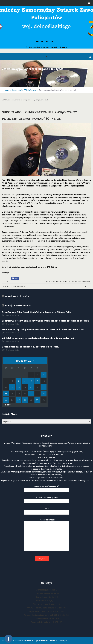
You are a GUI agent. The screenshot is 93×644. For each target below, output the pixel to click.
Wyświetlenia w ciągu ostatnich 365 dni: (43, 615)
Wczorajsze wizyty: (45, 600)
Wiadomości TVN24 (17, 296)
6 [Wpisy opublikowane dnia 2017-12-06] (19, 381)
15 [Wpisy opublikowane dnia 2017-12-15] (31, 387)
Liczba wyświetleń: (43, 619)
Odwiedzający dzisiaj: (45, 597)
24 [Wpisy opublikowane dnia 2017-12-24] (44, 393)
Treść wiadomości (47, 535)
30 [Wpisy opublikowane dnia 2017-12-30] (37, 400)
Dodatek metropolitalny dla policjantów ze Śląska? (68, 282)
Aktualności (9, 100)
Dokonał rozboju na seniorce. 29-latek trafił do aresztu (31, 347)
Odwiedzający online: (46, 590)
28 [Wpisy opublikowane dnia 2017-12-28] (25, 400)
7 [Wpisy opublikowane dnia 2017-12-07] (25, 381)
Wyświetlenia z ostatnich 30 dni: (44, 611)
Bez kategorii (24, 100)
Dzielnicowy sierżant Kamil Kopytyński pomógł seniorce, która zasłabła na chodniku (46, 321)
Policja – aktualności (18, 305)
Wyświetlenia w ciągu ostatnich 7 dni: (45, 608)
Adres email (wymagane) (47, 499)
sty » (9, 405)
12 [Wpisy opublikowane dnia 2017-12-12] (12, 387)
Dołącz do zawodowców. (14, 286)
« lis (4, 405)
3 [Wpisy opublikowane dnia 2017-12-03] (44, 375)
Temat (47, 510)
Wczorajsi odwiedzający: (45, 604)
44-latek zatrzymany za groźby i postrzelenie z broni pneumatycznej (38, 338)
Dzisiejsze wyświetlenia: (45, 593)
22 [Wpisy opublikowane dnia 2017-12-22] (31, 393)
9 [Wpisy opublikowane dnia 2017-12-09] (37, 381)
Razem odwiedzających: (42, 622)
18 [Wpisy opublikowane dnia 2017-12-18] (6, 393)
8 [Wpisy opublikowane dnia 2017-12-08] (31, 381)
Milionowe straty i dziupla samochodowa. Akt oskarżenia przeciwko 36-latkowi (43, 329)
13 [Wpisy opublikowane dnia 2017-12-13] (19, 387)
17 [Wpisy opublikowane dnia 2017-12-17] (44, 387)
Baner (16, 100)
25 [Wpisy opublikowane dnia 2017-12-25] (6, 400)
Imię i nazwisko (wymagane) (47, 488)
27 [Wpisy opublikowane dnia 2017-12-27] (19, 400)
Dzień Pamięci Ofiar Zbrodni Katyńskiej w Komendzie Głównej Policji (37, 312)
